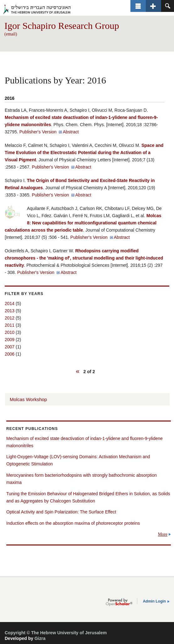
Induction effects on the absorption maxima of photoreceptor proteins (73, 523)
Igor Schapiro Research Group (62, 26)
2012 (10, 318)
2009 (10, 340)
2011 (10, 325)
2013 (10, 311)
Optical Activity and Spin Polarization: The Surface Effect (61, 512)
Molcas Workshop (28, 399)
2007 (10, 347)
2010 (10, 332)
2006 (10, 354)
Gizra (40, 638)
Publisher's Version (38, 132)
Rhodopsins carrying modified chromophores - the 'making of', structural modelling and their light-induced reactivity (84, 258)
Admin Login (154, 601)
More (163, 534)
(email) (11, 34)
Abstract (71, 132)
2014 (10, 303)
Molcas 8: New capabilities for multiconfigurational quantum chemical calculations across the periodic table (83, 223)
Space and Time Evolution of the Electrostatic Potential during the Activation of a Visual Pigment (84, 153)
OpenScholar (119, 602)
